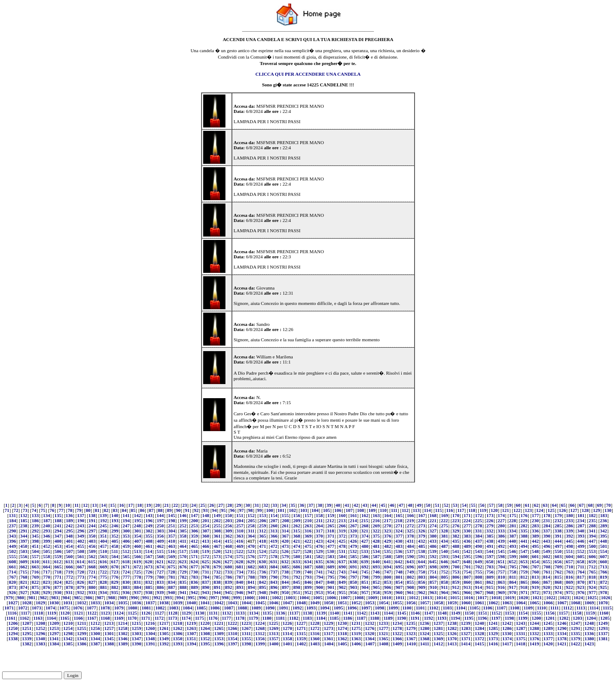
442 (535, 541)
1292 (589, 628)
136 (70, 515)
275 (445, 526)
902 (342, 587)
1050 (329, 603)
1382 (27, 644)
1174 (186, 618)
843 (274, 582)
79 (79, 510)
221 (433, 520)
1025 (592, 597)
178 (547, 515)
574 (229, 556)
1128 (173, 613)
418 (262, 541)
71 (7, 510)
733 (229, 572)
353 (126, 536)
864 (513, 582)
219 (410, 520)
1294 (13, 633)
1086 (215, 608)
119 (483, 510)
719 (70, 572)
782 (183, 577)
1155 (536, 613)
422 (308, 541)
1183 (307, 618)
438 (490, 541)
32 (266, 505)
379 (422, 536)
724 (126, 572)
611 (47, 562)
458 (115, 546)
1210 (68, 623)
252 (183, 526)
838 (217, 582)
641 (388, 562)
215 (365, 520)
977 (592, 592)
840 (240, 582)
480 (365, 546)
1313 (274, 633)
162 (365, 515)
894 (251, 587)
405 (115, 541)
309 (229, 531)
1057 (425, 603)
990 (135, 597)
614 (81, 562)
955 (342, 592)
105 (327, 510)
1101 (420, 608)
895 (263, 587)
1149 (455, 613)
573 (217, 556)
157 (308, 515)
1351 (191, 639)
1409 (397, 644)
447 (592, 541)
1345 (109, 639)
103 (304, 510)
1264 (205, 628)
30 (248, 505)
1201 (550, 618)
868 (558, 582)
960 (399, 592)
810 (502, 577)
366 (274, 536)
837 (206, 582)
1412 (438, 644)
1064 (521, 603)
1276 (370, 628)
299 (115, 531)
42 (356, 505)
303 (161, 531)
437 (478, 541)
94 (215, 510)
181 (581, 515)
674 (161, 567)
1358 (287, 639)
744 (354, 572)
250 (160, 526)
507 (70, 551)
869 (570, 582)
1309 (219, 633)
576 (251, 556)
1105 (474, 608)
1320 (370, 633)
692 (365, 567)
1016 (468, 597)
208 (286, 520)
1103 (447, 608)
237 (13, 526)
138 (92, 515)
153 (262, 515)
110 (383, 510)
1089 (256, 608)
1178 (240, 618)
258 (251, 526)
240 (46, 526)
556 (24, 556)
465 (194, 546)
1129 (186, 613)
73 (25, 510)
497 (558, 546)
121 (506, 510)
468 (229, 546)
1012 (414, 597)
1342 (68, 639)
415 (228, 541)
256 (229, 526)
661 (13, 567)
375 (376, 536)
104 (315, 510)
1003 (290, 597)
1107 (501, 608)
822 (35, 582)
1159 (590, 613)
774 (92, 577)
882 (115, 587)
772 (70, 577)
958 (376, 592)
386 (502, 536)
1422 (575, 644)
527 (297, 551)
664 (47, 567)
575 (240, 556)
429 (388, 541)
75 (43, 510)
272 (410, 526)
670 (115, 567)
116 (450, 510)
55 (473, 505)
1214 (123, 623)
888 (183, 587)
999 (237, 597)
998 (225, 597)
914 (478, 587)
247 (126, 526)
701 (467, 567)
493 (513, 546)
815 (558, 577)
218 (399, 520)
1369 (438, 639)
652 (513, 562)
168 (433, 515)
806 (456, 577)
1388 (109, 644)
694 (388, 567)
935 (115, 592)
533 (365, 551)
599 (513, 556)
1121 (78, 613)
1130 (200, 613)
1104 (461, 608)
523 (251, 551)
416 (240, 541)
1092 (297, 608)
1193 (442, 618)
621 (160, 562)
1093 (311, 608)
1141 (348, 613)
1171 (146, 618)
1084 (187, 608)
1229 (329, 623)
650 (490, 562)
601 (535, 556)
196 (149, 520)
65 (563, 505)
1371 (466, 639)
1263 (191, 628)
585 (354, 556)
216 (376, 520)
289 (604, 526)
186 (35, 520)
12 (85, 505)
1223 (246, 623)
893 (240, 587)
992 (157, 597)
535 (388, 551)
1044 (246, 603)
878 (70, 587)
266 (342, 526)
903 (354, 587)
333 (501, 531)
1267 (246, 628)
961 (410, 592)
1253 (54, 628)
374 (365, 536)
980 (21, 597)
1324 (424, 633)
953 (319, 592)
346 (46, 536)
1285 (493, 628)
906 (388, 587)
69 (600, 505)
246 (115, 526)
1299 (82, 633)
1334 (562, 633)
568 (160, 556)
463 (172, 546)
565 (126, 556)
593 (445, 556)
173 (490, 515)
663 (35, 567)
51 (437, 505)
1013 (427, 597)
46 (392, 505)
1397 (233, 644)
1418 (521, 644)
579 (286, 556)
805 (445, 577)
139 (103, 515)
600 (524, 556)
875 (35, 587)
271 (399, 526)
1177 (227, 618)
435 (456, 541)
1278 (397, 628)
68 (590, 505)
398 (35, 541)
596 (478, 556)
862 (490, 582)
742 (331, 572)
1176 (213, 618)
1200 (536, 618)
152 (251, 515)
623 (183, 562)
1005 (318, 597)
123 (529, 510)
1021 (537, 597)
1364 (370, 639)
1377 (548, 639)
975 (570, 592)
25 (203, 505)
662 (24, 567)
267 (354, 526)
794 (320, 577)
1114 (594, 608)
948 (262, 592)
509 (92, 551)
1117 (25, 613)
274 (433, 526)
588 (388, 556)
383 (467, 536)
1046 (274, 603)
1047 (287, 603)
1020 (523, 597)
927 (24, 592)
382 (456, 536)
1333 (548, 633)
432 (422, 541)
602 (547, 556)
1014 (441, 597)
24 (194, 505)
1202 (564, 618)
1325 (438, 633)
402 (81, 541)
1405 (342, 644)
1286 (507, 628)
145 (172, 515)
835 (183, 582)
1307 (192, 633)
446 (581, 541)
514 (149, 551)
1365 (383, 639)
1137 (294, 613)
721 (92, 572)
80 (88, 510)
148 (206, 515)
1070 (603, 603)
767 (13, 577)
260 (274, 526)
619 (138, 562)
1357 (274, 639)
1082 (160, 608)
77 (61, 510)
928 (35, 592)
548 (535, 551)
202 (217, 520)
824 (58, 582)
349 (81, 536)
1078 (105, 608)
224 (467, 520)
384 (478, 536)
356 (160, 536)
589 (399, 556)
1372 (480, 639)
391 (558, 536)
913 (467, 587)
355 (149, 536)
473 (286, 546)
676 (183, 567)
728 (172, 572)
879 (81, 587)
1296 (41, 633)
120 (494, 510)
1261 (164, 628)
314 (285, 531)
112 (405, 510)
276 (456, 526)
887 (172, 587)
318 (331, 531)
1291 (576, 628)
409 (161, 541)
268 (365, 526)
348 (70, 536)
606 (592, 556)
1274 (342, 628)
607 (604, 556)
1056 (411, 603)
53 (455, 505)
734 (240, 572)
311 (251, 531)
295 (70, 531)
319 (342, 531)
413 (206, 541)
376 (388, 536)
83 (115, 510)
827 (92, 582)
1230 (342, 623)
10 (68, 505)
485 (422, 546)
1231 (356, 623)
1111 (554, 608)
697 (422, 567)
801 (399, 577)
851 (365, 582)
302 (149, 531)
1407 (370, 644)
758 (513, 572)
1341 (54, 639)
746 (376, 572)
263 (308, 526)
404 (104, 541)
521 (228, 551)
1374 (507, 639)
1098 (379, 608)
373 (354, 536)
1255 (82, 628)
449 (13, 546)
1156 (550, 613)
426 (354, 541)
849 (342, 582)
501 (604, 546)
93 (205, 510)
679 (217, 567)
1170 (132, 618)
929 (46, 592)
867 (547, 582)
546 (513, 551)
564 (115, 556)
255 (217, 526)
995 (191, 597)
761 (547, 572)
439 (501, 541)
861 (478, 582)
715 (24, 572)
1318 (342, 633)
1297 (54, 633)
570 (183, 556)
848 (331, 582)
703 (490, 567)
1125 (132, 613)
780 (161, 577)
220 (422, 520)
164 (388, 515)
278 (478, 526)
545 (501, 551)
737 (274, 572)
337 (547, 531)
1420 (548, 644)
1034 (109, 603)
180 (570, 515)
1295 (27, 633)
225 (478, 520)
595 (467, 556)
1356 (260, 639)
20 (158, 505)
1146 (415, 613)
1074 (50, 608)
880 (92, 587)
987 (100, 597)
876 (47, 587)
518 (194, 551)
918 (524, 587)
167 (422, 515)
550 (558, 551)
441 (524, 541)
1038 (164, 603)
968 (490, 592)
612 (58, 562)
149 (217, 515)
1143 (375, 613)
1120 (65, 613)
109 (372, 510)
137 (81, 515)
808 (479, 577)
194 (126, 520)
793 (308, 577)
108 (361, 510)
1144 (388, 613)
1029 (40, 603)
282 (524, 526)
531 (342, 551)
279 (490, 526)
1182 (294, 618)
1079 (119, 608)
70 (609, 505)
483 (399, 546)
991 (146, 597)
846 (308, 582)
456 (92, 546)
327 (433, 531)
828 (103, 582)
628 (240, 562)
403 (92, 541)
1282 (452, 628)
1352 (205, 639)
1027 (13, 603)
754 (467, 572)
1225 (274, 623)
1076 (78, 608)
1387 (95, 644)
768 (24, 577)
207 (274, 520)
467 (217, 546)
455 (81, 546)
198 (172, 520)
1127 (159, 613)
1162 (24, 618)
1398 (246, 644)
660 (603, 562)
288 (592, 526)
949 (274, 592)
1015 (455, 597)
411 (183, 541)
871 (592, 582)
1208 (41, 623)
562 (92, 556)
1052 (356, 603)
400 (58, 541)
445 (570, 541)
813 (535, 577)
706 (524, 567)
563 (103, 556)
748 (399, 572)
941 (183, 592)
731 (206, 572)
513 (138, 551)
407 (138, 541)
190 (81, 520)
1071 (9, 608)
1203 (577, 618)
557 (35, 556)
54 (464, 505)
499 (581, 546)
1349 (164, 639)
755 (478, 572)
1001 (263, 597)
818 (592, 577)
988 (111, 597)
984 (66, 597)
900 (320, 587)
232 (558, 520)
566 (138, 556)
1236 (424, 623)
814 (547, 577)
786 (229, 577)
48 (410, 505)
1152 (496, 613)
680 (229, 567)
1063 (507, 603)
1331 (521, 633)
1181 (280, 618)
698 (433, 567)
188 (58, 520)
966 (467, 592)
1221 (219, 623)
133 (35, 515)
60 (518, 505)
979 (9, 597)
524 (262, 551)
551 (570, 551)
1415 (480, 644)
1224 (260, 623)
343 (13, 536)
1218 (178, 623)
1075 (64, 608)
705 (513, 567)
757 (502, 572)
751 (433, 572)
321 (365, 531)
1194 (455, 618)
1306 (178, 633)
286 (570, 526)
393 (581, 536)
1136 (280, 613)
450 (24, 546)
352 (115, 536)
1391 (150, 644)
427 (365, 541)
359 (194, 536)
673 (149, 567)
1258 (123, 628)
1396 (219, 644)
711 (581, 567)
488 (456, 546)
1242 (507, 623)
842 (262, 582)
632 (285, 562)
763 (570, 572)
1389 (123, 644)
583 (331, 556)
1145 (401, 613)
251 (172, 526)
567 (149, 556)
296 (81, 531)
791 (286, 577)
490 (478, 546)
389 (535, 536)
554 (603, 551)
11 (77, 505)
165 (399, 515)
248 (138, 526)
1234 (397, 623)
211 (320, 520)
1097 (366, 608)
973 (547, 592)
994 (180, 597)
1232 (370, 623)
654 (535, 562)
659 (592, 562)
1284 (480, 628)
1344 (95, 639)
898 (297, 587)
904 (365, 587)
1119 (52, 613)
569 (172, 556)
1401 (287, 644)
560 (70, 556)
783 (194, 577)
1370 (452, 639)
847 (319, 582)
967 (478, 592)
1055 (397, 603)
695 (399, 567)
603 (558, 556)
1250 (13, 628)
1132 (227, 613)
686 (297, 567)
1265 (219, 628)
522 (240, 551)
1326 (452, 633)
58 (500, 505)
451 (35, 546)
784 (206, 577)
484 (410, 546)
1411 (425, 644)
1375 (521, 639)
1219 (191, 623)
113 (416, 510)
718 (58, 572)
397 (24, 541)
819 (603, 577)
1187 (361, 618)
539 (433, 551)
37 (311, 505)
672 (138, 567)
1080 (133, 608)
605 (581, 556)
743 (342, 572)
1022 (551, 597)
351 (103, 536)
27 (221, 505)
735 (251, 572)
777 (126, 577)
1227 (301, 623)
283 (535, 526)
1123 (105, 613)
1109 (528, 608)
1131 (213, 613)
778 (138, 577)
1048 (301, 603)
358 (183, 536)
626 (217, 562)
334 (513, 531)
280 (502, 526)
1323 (411, 633)
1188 (375, 618)
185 (24, 520)
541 (456, 551)
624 (194, 562)
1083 (174, 608)
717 (46, 572)
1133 (240, 613)
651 (501, 562)
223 (456, 520)
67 (581, 505)
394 (592, 536)
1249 (603, 623)
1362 (342, 639)
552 (581, 551)
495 (535, 546)
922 (570, 587)
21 (167, 505)
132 (24, 515)
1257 (109, 628)
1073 (36, 608)
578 (274, 556)
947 (251, 592)
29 (238, 505)
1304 (150, 633)
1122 (92, 613)
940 (172, 592)
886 (161, 587)
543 (478, 551)
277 (467, 526)
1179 (253, 618)
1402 (301, 644)
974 (558, 592)
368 (297, 536)
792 (297, 577)
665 (58, 567)
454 (70, 546)
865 (524, 582)
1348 (150, 639)
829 (115, 582)
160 (342, 515)
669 (104, 567)
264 (319, 526)
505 (47, 551)
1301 (109, 633)
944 (217, 592)
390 (547, 536)
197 (161, 520)
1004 (304, 597)
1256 (95, 628)
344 (24, 536)
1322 (397, 633)
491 (490, 546)
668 (92, 567)
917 (513, 587)
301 (138, 531)
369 (308, 536)
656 (558, 562)
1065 (534, 603)
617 (115, 562)
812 (524, 577)
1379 (576, 639)
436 (467, 541)
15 (112, 505)
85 (133, 510)
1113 (581, 608)
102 (292, 510)
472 (274, 546)
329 (456, 531)
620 (149, 562)
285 (558, 526)
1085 (201, 608)
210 (308, 520)
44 (374, 505)
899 (308, 587)
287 (581, 526)
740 (308, 572)
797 (354, 577)
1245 (548, 623)
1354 (233, 639)
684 (274, 567)
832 (149, 582)
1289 (548, 628)
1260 (150, 628)
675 (172, 567)
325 (410, 531)
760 (535, 572)
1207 (27, 623)
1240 (480, 623)
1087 (228, 608)
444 (558, 541)
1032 (82, 603)
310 (240, 531)
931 (70, 592)
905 (377, 587)
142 (138, 515)
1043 (233, 603)
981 (32, 597)
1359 (301, 639)
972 (535, 592)
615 (92, 562)
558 (46, 556)
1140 (334, 613)
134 (46, 515)
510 (104, 551)
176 (524, 515)
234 (581, 520)
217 (388, 520)
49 (419, 505)
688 (320, 567)
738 (286, 572)
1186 (348, 618)
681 (240, 567)
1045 (260, 603)
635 (319, 562)
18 (140, 505)
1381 (603, 639)
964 (445, 592)
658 (581, 562)
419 (274, 541)
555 (13, 556)
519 (206, 551)
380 (433, 536)
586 (365, 556)
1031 (68, 603)
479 (354, 546)
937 (138, 592)
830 (126, 582)
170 (456, 515)
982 (43, 597)
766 (604, 572)
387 (513, 536)
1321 (383, 633)
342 (603, 531)
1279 (411, 628)
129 (597, 510)
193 (115, 520)
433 (433, 541)
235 (592, 520)
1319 (356, 633)
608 (13, 562)
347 (58, 536)
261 (286, 526)
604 (570, 556)
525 (274, 551)
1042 (219, 603)
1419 (534, 644)
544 (490, 551)
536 (399, 551)
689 (331, 567)
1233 (383, 623)
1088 (242, 608)
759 (524, 572)
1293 (603, 628)
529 (319, 551)
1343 (82, 639)
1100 (407, 608)
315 (297, 531)
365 (262, 536)
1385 (68, 644)
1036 (136, 603)
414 (217, 541)
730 (194, 572)
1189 (388, 618)
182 (592, 515)
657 (570, 562)
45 (383, 505)
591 (422, 556)
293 (47, 531)
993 (168, 597)
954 (331, 592)
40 (338, 505)
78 (70, 510)
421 (297, 541)
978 (604, 592)
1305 (164, 633)
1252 (40, 628)
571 (194, 556)
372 (342, 536)
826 (81, 582)
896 (274, 587)
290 (13, 531)
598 (502, 556)
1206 (13, 623)
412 (194, 541)
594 (456, 556)
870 (581, 582)
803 (422, 577)
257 (240, 526)
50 (428, 505)
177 (535, 515)
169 (445, 515)
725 (138, 572)
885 (149, 587)
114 (427, 510)
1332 (534, 633)
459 (126, 546)
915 (490, 587)
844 (286, 582)
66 (572, 505)
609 (24, 562)
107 (349, 510)
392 (570, 536)
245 (103, 526)
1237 (438, 623)
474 (297, 546)
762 (558, 572)
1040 (191, 603)
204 (240, 520)
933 (92, 592)
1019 (509, 597)
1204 (591, 618)
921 (558, 587)
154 (274, 515)
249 (149, 526)
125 (551, 510)
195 (138, 520)
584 (342, 556)
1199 (523, 618)
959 (388, 592)
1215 (136, 623)
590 (410, 556)
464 (183, 546)
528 (308, 551)
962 (422, 592)
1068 (576, 603)
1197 (496, 618)
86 (142, 510)
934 (103, 592)
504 (35, 551)
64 (554, 505)
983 (55, 597)
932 (81, 592)
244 (92, 526)
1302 (123, 633)
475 (308, 546)
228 (513, 520)
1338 (13, 639)
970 (513, 592)
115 (438, 510)
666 (70, 567)
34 (284, 505)
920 (547, 587)
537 (410, 551)
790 (274, 577)
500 (592, 546)
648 (467, 562)
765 (592, 572)
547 (524, 551)
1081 (146, 608)
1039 (178, 603)
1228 (315, 623)
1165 (65, 618)
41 (347, 505)
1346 (123, 639)
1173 (173, 618)
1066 (548, 603)
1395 (205, 644)
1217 (164, 623)
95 (224, 510)
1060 (466, 603)
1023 (565, 597)
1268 (260, 628)
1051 (342, 603)
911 (444, 587)
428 (376, 541)
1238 (452, 623)
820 (13, 582)
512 (126, 551)
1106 (487, 608)
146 (183, 515)
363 (240, 536)
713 (603, 567)
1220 (205, 623)
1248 (589, 623)
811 (512, 577)
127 (574, 510)
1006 (332, 597)
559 (58, 556)
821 (24, 582)
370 (319, 536)
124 (540, 510)
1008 (359, 597)
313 (274, 531)
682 (251, 567)
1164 (51, 618)
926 (13, 592)
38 (320, 505)
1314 (287, 633)
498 (570, 546)
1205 (605, 618)
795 (331, 577)
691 (354, 567)
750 (422, 572)
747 (388, 572)
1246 (562, 623)
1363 (356, 639)
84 (124, 510)
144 (160, 515)
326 (422, 531)
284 (547, 526)
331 (478, 531)
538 (422, 551)
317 (319, 531)
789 (263, 577)
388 (524, 536)
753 (456, 572)
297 (92, 531)
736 (262, 572)
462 (160, 546)
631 (274, 562)
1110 (541, 608)
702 (479, 567)
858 (445, 582)
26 (212, 505)
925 (603, 587)
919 (535, 587)
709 (558, 567)
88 (160, 510)
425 (342, 541)
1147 (428, 613)
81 (97, 510)
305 (183, 531)
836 (194, 582)
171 (467, 515)
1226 (287, 623)
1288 (534, 628)
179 (558, 515)
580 (297, 556)
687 (308, 567)
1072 (23, 608)
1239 (466, 623)
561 (81, 556)
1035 (123, 603)
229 (524, 520)
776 (115, 577)
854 (399, 582)
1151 (482, 613)
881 (104, 587)
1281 (438, 628)
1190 (401, 618)
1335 (575, 633)
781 (172, 577)
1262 (178, 628)
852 (376, 582)
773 (81, 577)
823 (46, 582)
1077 (92, 608)
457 (103, 546)
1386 (82, 644)
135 (58, 515)
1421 (562, 644)
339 (570, 531)
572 (206, 556)
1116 (12, 613)
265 (331, 526)
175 (513, 515)
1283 (466, 628)
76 (52, 510)
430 (399, 541)
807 (467, 577)
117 (461, 510)
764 (581, 572)
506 (58, 551)
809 (490, 577)
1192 (428, 618)
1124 (119, 613)
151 (240, 515)
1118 (39, 613)
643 (410, 562)
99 (259, 510)
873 (13, 587)
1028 (27, 603)
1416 (493, 644)
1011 (400, 597)
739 (297, 572)
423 (319, 541)
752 (445, 572)
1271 (301, 628)
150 (229, 515)
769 (35, 577)
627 (228, 562)
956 (354, 592)
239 (35, 526)
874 (24, 587)
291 (24, 531)
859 (456, 582)
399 (47, 541)
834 (172, 582)
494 (524, 546)
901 (331, 587)
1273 (329, 628)
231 (547, 520)
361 (217, 536)
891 (217, 587)
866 (535, 582)
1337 (603, 633)
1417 (507, 644)
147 (194, 515)
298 (104, 531)
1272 (315, 628)
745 (365, 572)
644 (422, 562)
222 (444, 520)
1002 (277, 597)
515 (160, 551)
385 (490, 536)
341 (592, 531)
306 (194, 531)
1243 (521, 623)
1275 (356, 628)
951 (297, 592)
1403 (315, 644)
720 (81, 572)
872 (604, 582)
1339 (27, 639)
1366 (397, 639)
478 (342, 546)
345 (35, 536)
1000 (249, 597)
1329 (493, 633)
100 (270, 510)
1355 (246, 639)
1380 (589, 639)
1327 (466, 633)
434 (444, 541)
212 (331, 520)
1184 (321, 618)
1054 (383, 603)
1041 (205, 603)
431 (410, 541)
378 (410, 536)
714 (13, 572)
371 (331, 536)
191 (92, 520)
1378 (562, 639)
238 (24, 526)
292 (35, 531)
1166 (78, 618)
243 (81, 526)
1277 (383, 628)
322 (376, 531)
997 (214, 597)
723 (115, 572)
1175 (200, 618)
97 (241, 510)
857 (433, 582)
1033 (95, 603)
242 (70, 526)
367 (286, 536)
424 (331, 541)
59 (509, 505)
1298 (68, 633)
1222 (232, 623)
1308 (205, 633)
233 (570, 520)
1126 (146, 613)
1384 (54, 644)
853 (388, 582)
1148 (442, 613)
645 (433, 562)
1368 (425, 639)
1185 (334, 618)
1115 (607, 608)
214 (354, 520)
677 (194, 567)
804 (433, 577)
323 (388, 531)
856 (422, 582)
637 (342, 562)
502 (13, 551)
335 (524, 531)
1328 (480, 633)
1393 (178, 644)
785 (217, 577)
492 (502, 546)
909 (422, 587)
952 (308, 592)
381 (445, 536)
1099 (393, 608)
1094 (325, 608)
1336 (589, 633)
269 (376, 526)
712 (592, 567)
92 (196, 510)
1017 (482, 597)
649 (478, 562)
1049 (315, 603)
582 (319, 556)
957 (365, 592)
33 (275, 505)
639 (365, 562)
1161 (11, 618)
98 (250, 510)
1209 (54, 623)
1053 (370, 603)
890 (206, 587)
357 (172, 536)
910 (433, 587)
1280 (425, 628)
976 (581, 592)
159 (331, 515)
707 (536, 567)
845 (297, 582)
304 (172, 531)
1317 (329, 633)
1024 (578, 597)
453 (58, 546)
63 (545, 505)
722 (103, 572)
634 (308, 562)
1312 (260, 633)
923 (581, 587)
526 (285, 551)
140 (115, 515)
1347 (136, 639)
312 (262, 531)
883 (126, 587)
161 (354, 515)
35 (293, 505)
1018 (496, 597)
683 (263, 567)
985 (78, 597)
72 (16, 510)
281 (513, 526)
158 (319, 515)
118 (472, 510)
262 (297, 526)
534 (376, 551)
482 (388, 546)
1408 (384, 644)
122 (517, 510)
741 (319, 572)
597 (490, 556)
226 (490, 520)
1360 (315, 639)
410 (172, 541)
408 (149, 541)
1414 (466, 644)
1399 (260, 644)
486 (433, 546)
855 (410, 582)
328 (444, 531)
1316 (315, 633)
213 (342, 520)
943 (206, 592)
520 (217, 551)
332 (490, 531)
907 (399, 587)
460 (138, 546)
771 (58, 577)
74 (34, 510)
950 (286, 592)
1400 (274, 644)
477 (331, 546)
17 (131, 505)
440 (513, 541)
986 (89, 597)
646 (444, 562)
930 (58, 592)
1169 (119, 618)
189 (70, 520)
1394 (192, 644)
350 (92, 536)
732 (217, 572)
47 (401, 505)
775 (104, 577)
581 (308, 556)
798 (365, 577)
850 (354, 582)
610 (35, 562)
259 (262, 526)
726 (149, 572)
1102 (434, 608)
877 (58, 587)
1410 (411, 644)
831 (138, 582)
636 (331, 562)
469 (240, 546)
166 (410, 515)
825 (70, 582)
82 (106, 510)
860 (467, 582)
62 (536, 505)
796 (342, 577)
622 (172, 562)
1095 (338, 608)
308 (217, 531)
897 (286, 587)
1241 (493, 623)
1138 (307, 613)
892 (229, 587)
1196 (482, 618)
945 (229, 592)
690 (342, 567)
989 (123, 597)
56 (482, 505)
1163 (38, 618)
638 (354, 562)
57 (491, 505)
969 (502, 592)
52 (446, 505)
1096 (352, 608)
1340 (40, 639)
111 (394, 510)
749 (410, 572)
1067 (562, 603)
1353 (219, 639)
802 (410, 577)
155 (286, 515)
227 (501, 520)
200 (194, 520)
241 (58, 526)
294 (58, 531)
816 (570, 577)
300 (126, 531)
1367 (411, 639)
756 (490, 572)
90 (178, 510)
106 (338, 510)
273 (422, 526)
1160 (604, 613)
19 (149, 505)
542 (467, 551)
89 (169, 510)
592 (433, 556)
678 (206, 567)
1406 (356, 644)
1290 (562, 628)
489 (467, 546)
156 (297, 515)
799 (377, 577)
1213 (109, 623)
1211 (81, 623)
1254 (68, 628)
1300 (95, 633)
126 (562, 510)
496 (547, 546)
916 (501, 587)
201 (206, 520)
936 (126, 592)
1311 (246, 633)
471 (262, 546)
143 (149, 515)
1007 (345, 597)
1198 (509, 618)
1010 (386, 597)
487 (445, 546)
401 (70, 541)
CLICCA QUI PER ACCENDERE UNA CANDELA (308, 74)
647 (456, 562)
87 (151, 510)
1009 (373, 597)
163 (376, 515)
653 (524, 562)
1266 (233, 628)
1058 (438, 603)
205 (251, 520)
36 (302, 505)
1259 (136, 628)
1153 (509, 613)
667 (81, 567)
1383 (41, 644)
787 (240, 577)
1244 (534, 623)
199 (183, 520)
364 (251, 536)
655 (547, 562)
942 (194, 592)
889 (194, 587)
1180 (267, 618)
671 (126, 567)
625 (206, 562)
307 (206, 531)
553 (592, 551)
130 (608, 510)
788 (251, 577)
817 (581, 577)
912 (456, 587)
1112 (567, 608)
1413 (452, 644)
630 (262, 562)
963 (433, 592)
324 (399, 531)
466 (206, 546)
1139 (321, 613)
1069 (589, 603)
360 (206, 536)
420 (285, 541)
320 (354, 531)
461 (149, 546)
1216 (150, 623)
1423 (589, 644)
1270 (287, 628)
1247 (575, 623)
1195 (469, 618)
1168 (105, 618)
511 (115, 551)
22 (176, 505)
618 (126, 562)
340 (581, 531)
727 (160, 572)
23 (185, 505)
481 (376, 546)
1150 (469, 613)
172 (478, 515)
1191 (415, 618)
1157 (563, 613)
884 (138, 587)
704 (502, 567)
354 (138, 536)
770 (47, 577)
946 (240, 592)
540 (444, 551)
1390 (136, 644)
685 (286, 567)
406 (126, 541)
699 (445, 567)
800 (388, 577)
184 (13, 520)
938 (149, 592)
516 (172, 551)
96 (232, 510)
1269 (274, 628)
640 (376, 562)
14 (103, 505)
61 (527, 505)
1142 (361, 613)
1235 (411, 623)
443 (547, 541)
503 (24, 551)
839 (229, 582)
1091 (284, 608)
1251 (27, 628)
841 (251, 582)
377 (399, 536)
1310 (233, 633)
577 (262, 556)
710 (570, 567)
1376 (534, 639)
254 (206, 526)
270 (388, 526)
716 (35, 572)
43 (365, 505)
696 (410, 567)
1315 (301, 633)
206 (263, 520)
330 (467, 531)
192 (104, 520)
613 (69, 562)
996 (203, 597)
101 (281, 510)
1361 (329, 639)
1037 (150, 603)
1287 (521, 628)
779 (149, 577)
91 (187, 510)
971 (524, 592)
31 (257, 505)
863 (502, 582)
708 (547, 567)
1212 (95, 623)
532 (354, 551)
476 (319, 546)
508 (81, 551)
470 (251, 546)
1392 (164, 644)
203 (229, 520)
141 (126, 515)
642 (399, 562)
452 (46, 546)
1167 (92, 618)
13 (94, 505)
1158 (577, 613)
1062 (493, 603)
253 (194, 526)
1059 (452, 603)
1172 (159, 618)
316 (308, 531)
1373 (493, 639)
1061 (480, 603)
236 (603, 520)
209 (297, 520)
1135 (267, 613)
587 (376, 556)
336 (535, 531)
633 (297, 562)
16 (121, 505)
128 (585, 510)
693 (377, 567)
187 (47, 520)
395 (604, 536)
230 (535, 520)
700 (456, 567)
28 (230, 505)
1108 (514, 608)
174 (502, 515)
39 (329, 505)
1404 (329, 644)
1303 (136, 633)
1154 (523, 613)
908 (410, 587)
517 (183, 551)
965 (456, 592)
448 (603, 541)
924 (592, 587)
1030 (54, 603)
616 (103, 562)
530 (331, 551)
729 (183, 572)
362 (229, 536)
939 (160, 592)
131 (13, 515)
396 (13, 541)
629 (251, 562)
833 (160, 582)
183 (604, 515)
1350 (178, 639)
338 (558, 531)
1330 (507, 633)
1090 (270, 608)
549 (547, 551)
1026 (606, 597)
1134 (253, 613)
